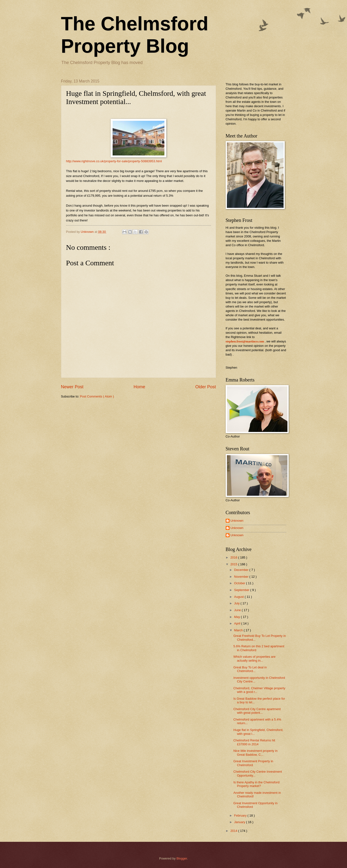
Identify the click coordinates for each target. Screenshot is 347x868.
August (239, 597)
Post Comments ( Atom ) (97, 396)
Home (139, 387)
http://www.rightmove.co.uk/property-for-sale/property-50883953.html (114, 161)
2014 (234, 831)
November (242, 577)
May (238, 617)
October (240, 583)
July (237, 603)
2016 (234, 557)
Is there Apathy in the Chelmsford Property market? (256, 784)
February (241, 815)
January (240, 822)
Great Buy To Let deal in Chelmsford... (250, 669)
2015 (234, 564)
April (238, 623)
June (238, 610)
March (239, 630)
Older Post (205, 387)
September (242, 590)
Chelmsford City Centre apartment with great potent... (257, 711)
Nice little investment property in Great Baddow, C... (255, 753)
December (242, 570)
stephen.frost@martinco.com (245, 341)
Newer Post (72, 387)
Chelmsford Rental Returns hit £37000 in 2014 (254, 742)
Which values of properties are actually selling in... (254, 658)
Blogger (182, 858)
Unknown (237, 521)
